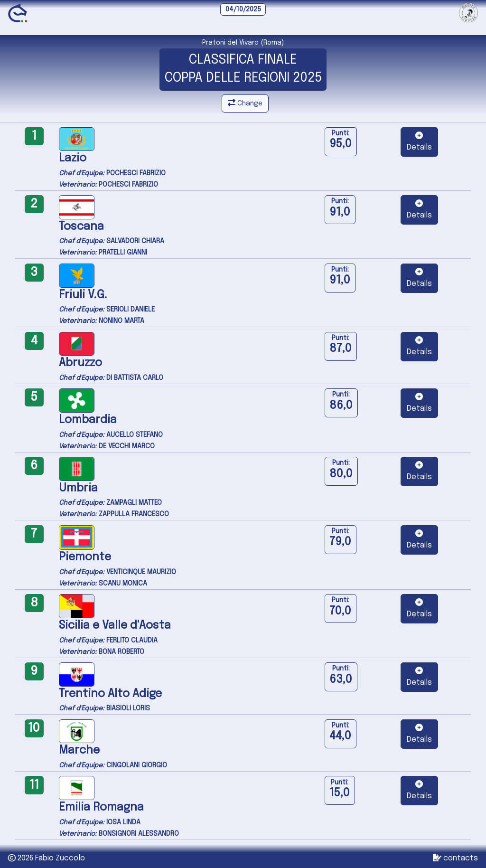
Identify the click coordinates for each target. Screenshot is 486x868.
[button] (419, 142)
